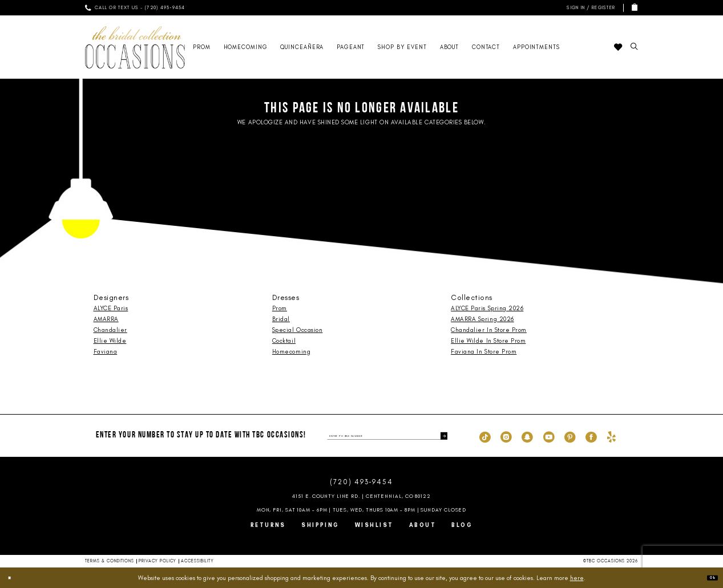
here (577, 578)
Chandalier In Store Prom (489, 330)
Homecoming (291, 352)
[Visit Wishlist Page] (618, 47)
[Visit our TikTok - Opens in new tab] (485, 436)
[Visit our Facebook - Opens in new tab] (591, 436)
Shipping (320, 525)
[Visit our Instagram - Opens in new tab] (506, 436)
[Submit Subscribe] (441, 436)
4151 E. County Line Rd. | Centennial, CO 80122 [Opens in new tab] (362, 496)
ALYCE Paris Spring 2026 (487, 308)
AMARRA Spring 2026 (482, 319)
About (423, 525)
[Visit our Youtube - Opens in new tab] (549, 436)
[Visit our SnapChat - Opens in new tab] (527, 436)
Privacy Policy (157, 561)
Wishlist (374, 525)
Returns (268, 525)
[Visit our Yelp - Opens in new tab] (611, 436)
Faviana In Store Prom (484, 352)
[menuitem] (135, 8)
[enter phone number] (387, 436)
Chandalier (110, 330)
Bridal (281, 319)
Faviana (106, 352)
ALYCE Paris (111, 308)
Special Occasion (297, 330)
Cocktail (284, 341)
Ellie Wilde (110, 341)
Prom (280, 308)
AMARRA (106, 319)
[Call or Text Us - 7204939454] (135, 8)
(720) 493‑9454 (361, 482)
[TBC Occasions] (135, 47)
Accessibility (197, 561)
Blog (462, 525)
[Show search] (635, 47)
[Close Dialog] (14, 578)
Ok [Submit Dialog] (708, 578)
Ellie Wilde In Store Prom (488, 341)
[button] (589, 8)
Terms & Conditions (110, 561)
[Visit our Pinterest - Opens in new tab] (570, 436)
